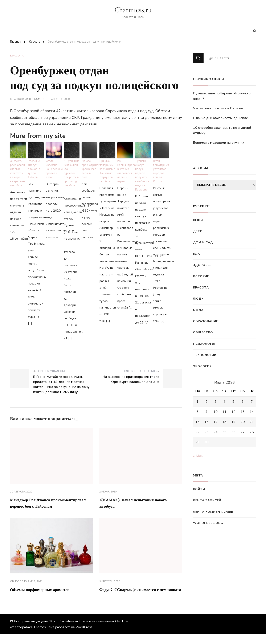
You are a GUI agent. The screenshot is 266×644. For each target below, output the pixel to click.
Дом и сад (203, 242)
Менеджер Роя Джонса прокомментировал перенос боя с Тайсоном (42, 499)
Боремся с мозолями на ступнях (219, 143)
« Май (198, 456)
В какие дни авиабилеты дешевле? (221, 118)
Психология (205, 344)
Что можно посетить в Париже (218, 108)
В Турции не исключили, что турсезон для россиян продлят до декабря (71, 168)
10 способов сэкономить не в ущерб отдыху (222, 130)
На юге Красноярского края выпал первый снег (89, 164)
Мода (198, 310)
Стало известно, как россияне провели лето (54, 164)
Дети (198, 231)
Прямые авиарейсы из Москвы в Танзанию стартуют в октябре (107, 168)
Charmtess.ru (133, 10)
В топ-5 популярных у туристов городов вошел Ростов (161, 166)
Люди (198, 299)
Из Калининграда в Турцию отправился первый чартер (125, 168)
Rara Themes (36, 637)
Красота (17, 56)
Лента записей (207, 500)
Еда (197, 254)
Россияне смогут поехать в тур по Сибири (36, 164)
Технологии (205, 355)
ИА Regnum (32, 99)
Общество (203, 332)
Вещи (198, 220)
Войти (199, 489)
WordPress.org (208, 523)
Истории (201, 276)
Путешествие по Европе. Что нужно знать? (222, 96)
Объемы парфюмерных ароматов (48, 591)
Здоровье (202, 265)
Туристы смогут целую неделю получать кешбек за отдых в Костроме (143, 170)
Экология (202, 366)
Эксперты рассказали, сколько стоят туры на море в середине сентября (17, 170)
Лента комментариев (213, 512)
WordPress (84, 637)
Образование (206, 321)
